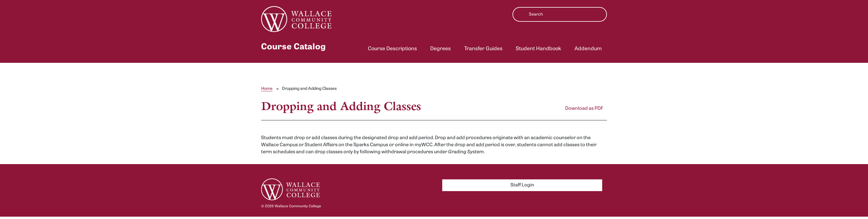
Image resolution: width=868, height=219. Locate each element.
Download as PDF (584, 109)
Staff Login (522, 185)
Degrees (440, 49)
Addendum (588, 49)
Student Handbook (538, 49)
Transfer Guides (483, 49)
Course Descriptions (392, 49)
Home (267, 89)
